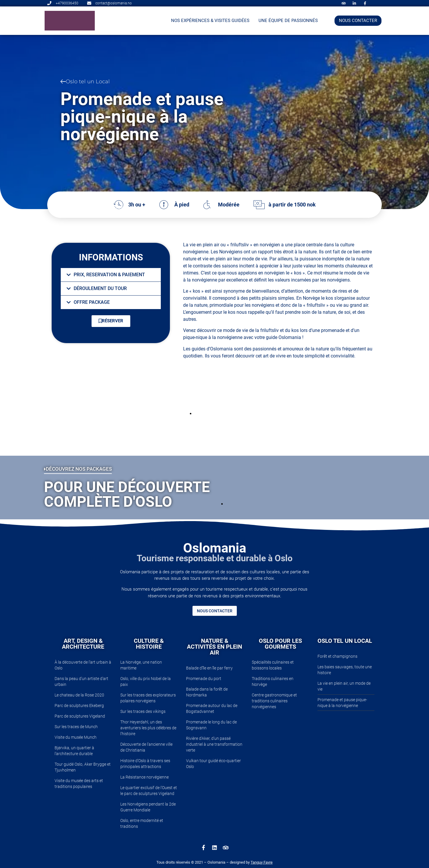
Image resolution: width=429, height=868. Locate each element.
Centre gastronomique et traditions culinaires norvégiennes (274, 701)
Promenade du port (204, 679)
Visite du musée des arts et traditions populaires (79, 784)
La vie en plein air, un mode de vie (344, 686)
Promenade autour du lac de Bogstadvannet (212, 708)
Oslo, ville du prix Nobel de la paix (146, 681)
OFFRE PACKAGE (92, 302)
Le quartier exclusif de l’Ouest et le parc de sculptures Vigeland (149, 791)
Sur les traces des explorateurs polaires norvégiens (148, 698)
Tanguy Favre (262, 862)
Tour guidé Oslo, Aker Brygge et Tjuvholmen (83, 767)
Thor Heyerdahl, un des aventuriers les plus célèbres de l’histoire (148, 728)
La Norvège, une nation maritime (141, 665)
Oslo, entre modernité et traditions (142, 823)
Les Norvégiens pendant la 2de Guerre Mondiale (148, 807)
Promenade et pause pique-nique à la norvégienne (342, 703)
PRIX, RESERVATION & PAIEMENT (109, 275)
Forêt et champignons (337, 656)
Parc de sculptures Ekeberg (79, 706)
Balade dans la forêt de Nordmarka (207, 692)
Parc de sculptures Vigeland (80, 716)
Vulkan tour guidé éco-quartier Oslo (213, 764)
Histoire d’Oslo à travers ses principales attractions (145, 764)
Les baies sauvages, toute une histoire (345, 670)
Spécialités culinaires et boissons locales (273, 665)
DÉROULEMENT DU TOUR (100, 288)
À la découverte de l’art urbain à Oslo (83, 665)
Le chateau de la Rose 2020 (79, 695)
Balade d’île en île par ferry (209, 668)
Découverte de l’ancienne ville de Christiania (146, 747)
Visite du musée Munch (76, 737)
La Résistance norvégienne (145, 777)
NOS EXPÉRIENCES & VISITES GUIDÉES (210, 21)
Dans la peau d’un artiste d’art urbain (81, 681)
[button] (111, 275)
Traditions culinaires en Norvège (273, 681)
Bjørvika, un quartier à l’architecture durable (74, 751)
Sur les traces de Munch (76, 727)
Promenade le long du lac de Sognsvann (211, 725)
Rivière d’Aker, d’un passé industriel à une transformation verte (214, 744)
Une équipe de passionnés (288, 21)
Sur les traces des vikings (143, 711)
